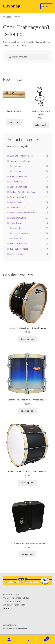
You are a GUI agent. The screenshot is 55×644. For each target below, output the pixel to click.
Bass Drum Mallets (19, 176)
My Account (9, 639)
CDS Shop (12, 6)
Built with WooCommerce (15, 629)
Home (9, 17)
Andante (17, 166)
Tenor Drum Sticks (18, 244)
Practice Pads (16, 202)
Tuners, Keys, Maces (19, 249)
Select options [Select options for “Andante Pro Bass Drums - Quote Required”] (28, 483)
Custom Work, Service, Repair (23, 192)
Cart (43, 638)
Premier (17, 171)
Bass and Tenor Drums (20, 161)
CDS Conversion (21, 233)
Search (28, 639)
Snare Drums (16, 223)
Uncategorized (17, 254)
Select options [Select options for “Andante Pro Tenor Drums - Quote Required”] (28, 411)
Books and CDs (17, 182)
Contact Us (8, 608)
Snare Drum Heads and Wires (23, 213)
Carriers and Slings (18, 187)
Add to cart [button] (14, 122)
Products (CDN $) (18, 207)
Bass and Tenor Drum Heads (23, 156)
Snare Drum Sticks (18, 218)
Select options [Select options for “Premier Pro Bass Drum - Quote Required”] (28, 339)
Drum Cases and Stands (21, 197)
